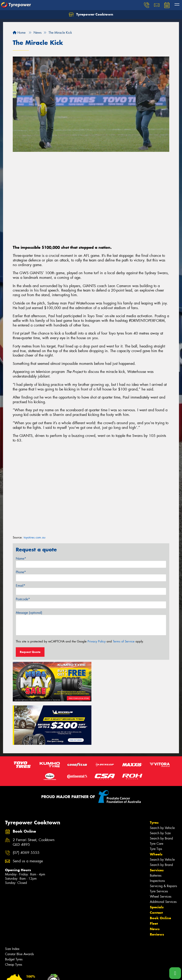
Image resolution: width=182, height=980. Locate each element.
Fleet (154, 879)
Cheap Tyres (14, 920)
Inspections (157, 836)
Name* (21, 559)
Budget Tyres (14, 915)
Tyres (154, 778)
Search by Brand (161, 794)
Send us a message (28, 817)
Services (157, 826)
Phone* (21, 572)
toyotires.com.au (35, 537)
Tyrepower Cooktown (91, 15)
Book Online (160, 873)
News (155, 884)
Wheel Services (161, 852)
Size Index (12, 904)
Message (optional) (29, 613)
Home (19, 33)
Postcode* (23, 599)
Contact (156, 868)
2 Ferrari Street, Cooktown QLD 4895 (34, 798)
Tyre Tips (156, 804)
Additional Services (163, 857)
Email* (21, 586)
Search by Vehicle (162, 783)
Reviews (157, 890)
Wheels (156, 810)
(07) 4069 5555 (26, 808)
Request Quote (30, 652)
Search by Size (160, 789)
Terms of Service (124, 641)
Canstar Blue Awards (19, 909)
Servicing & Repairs (163, 841)
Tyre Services (159, 847)
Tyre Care (157, 799)
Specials (157, 862)
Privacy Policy (97, 641)
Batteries (156, 831)
